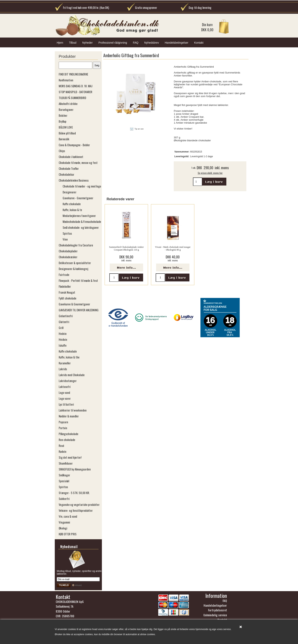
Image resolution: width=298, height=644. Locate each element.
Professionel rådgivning (113, 43)
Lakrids (63, 369)
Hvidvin (63, 339)
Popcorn (63, 422)
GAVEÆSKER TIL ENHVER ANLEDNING (79, 310)
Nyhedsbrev (152, 43)
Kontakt (199, 43)
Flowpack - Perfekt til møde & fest (78, 280)
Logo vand (64, 392)
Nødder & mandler (69, 416)
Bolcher (63, 115)
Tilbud (73, 43)
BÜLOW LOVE (66, 127)
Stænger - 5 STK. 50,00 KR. (74, 493)
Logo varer (65, 398)
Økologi (63, 528)
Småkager (64, 475)
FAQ (136, 43)
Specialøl (64, 481)
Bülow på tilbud (67, 133)
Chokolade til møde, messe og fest (78, 163)
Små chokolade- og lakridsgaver (81, 227)
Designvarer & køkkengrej (73, 269)
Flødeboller (65, 286)
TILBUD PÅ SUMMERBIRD (72, 98)
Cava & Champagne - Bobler (74, 145)
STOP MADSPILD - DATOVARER (75, 92)
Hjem (60, 43)
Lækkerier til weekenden (73, 410)
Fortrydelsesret (218, 610)
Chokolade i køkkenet (71, 157)
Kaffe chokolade (72, 204)
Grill (61, 328)
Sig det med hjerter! (70, 457)
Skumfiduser (66, 463)
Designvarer (69, 192)
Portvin (63, 428)
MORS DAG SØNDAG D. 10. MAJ (76, 86)
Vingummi (64, 522)
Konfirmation (66, 80)
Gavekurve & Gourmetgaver (74, 304)
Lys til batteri (66, 404)
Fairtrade (64, 275)
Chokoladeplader (68, 251)
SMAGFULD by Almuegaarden (75, 469)
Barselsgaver (66, 109)
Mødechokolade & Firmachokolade (82, 221)
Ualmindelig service (215, 615)
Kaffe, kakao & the (69, 357)
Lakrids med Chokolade (72, 375)
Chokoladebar (66, 174)
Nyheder (87, 43)
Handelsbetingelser (176, 43)
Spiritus (67, 233)
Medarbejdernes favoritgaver (79, 216)
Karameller (65, 363)
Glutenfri (64, 322)
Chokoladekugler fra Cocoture (76, 245)
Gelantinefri (66, 316)
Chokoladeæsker (68, 257)
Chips (62, 151)
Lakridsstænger (68, 381)
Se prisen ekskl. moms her (210, 173)
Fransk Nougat (67, 292)
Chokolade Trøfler (69, 168)
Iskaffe (63, 345)
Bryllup (63, 121)
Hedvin (63, 333)
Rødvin (63, 451)
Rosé (61, 446)
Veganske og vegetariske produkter (79, 504)
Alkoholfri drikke (68, 104)
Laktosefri (65, 387)
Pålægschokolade (69, 434)
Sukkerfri (64, 499)
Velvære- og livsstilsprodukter (76, 510)
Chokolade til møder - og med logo (82, 186)
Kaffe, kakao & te (72, 210)
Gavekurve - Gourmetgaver (78, 198)
